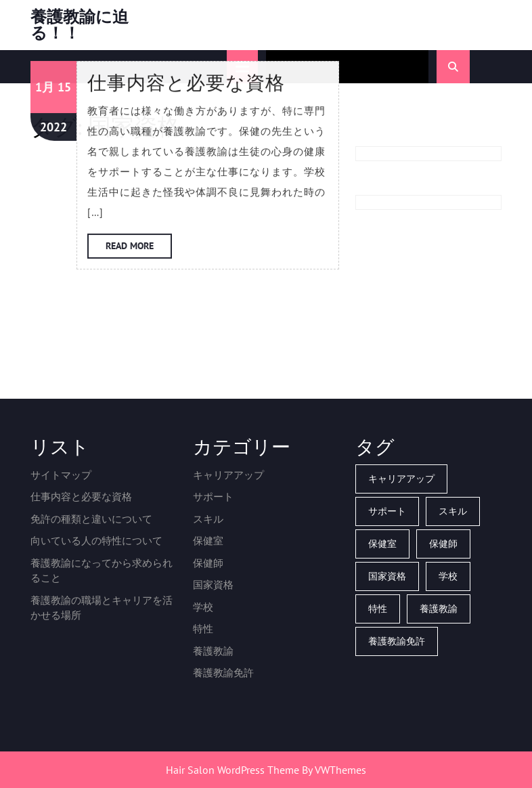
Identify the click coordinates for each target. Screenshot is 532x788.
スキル (208, 519)
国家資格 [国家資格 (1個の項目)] (387, 576)
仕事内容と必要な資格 (81, 497)
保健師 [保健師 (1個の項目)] (443, 544)
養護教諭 (213, 651)
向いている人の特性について (96, 541)
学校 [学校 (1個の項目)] (448, 576)
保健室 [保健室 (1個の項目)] (382, 544)
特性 (203, 629)
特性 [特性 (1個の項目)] (378, 609)
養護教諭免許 (223, 673)
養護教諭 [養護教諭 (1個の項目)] (439, 609)
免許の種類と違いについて (91, 519)
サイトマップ (61, 475)
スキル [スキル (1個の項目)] (453, 511)
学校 (203, 607)
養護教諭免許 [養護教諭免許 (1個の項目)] (397, 641)
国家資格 (213, 585)
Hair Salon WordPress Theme (232, 770)
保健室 (208, 541)
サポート (213, 497)
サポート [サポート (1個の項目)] (387, 511)
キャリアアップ (228, 475)
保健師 (208, 563)
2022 (53, 27)
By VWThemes (334, 770)
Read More (139, 149)
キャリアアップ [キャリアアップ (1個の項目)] (401, 479)
